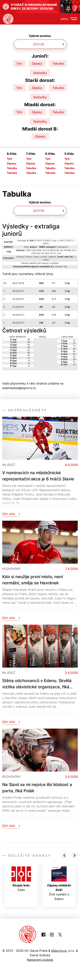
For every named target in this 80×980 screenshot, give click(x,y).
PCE (33, 253)
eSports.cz (59, 951)
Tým (19, 63)
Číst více (11, 514)
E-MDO (47, 241)
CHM (34, 250)
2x (74, 341)
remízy (29, 257)
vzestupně (62, 247)
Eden (21, 879)
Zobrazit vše (61, 267)
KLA (47, 250)
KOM (52, 250)
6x (29, 345)
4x (29, 347)
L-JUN (60, 241)
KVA (57, 250)
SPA (47, 253)
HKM (39, 250)
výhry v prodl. (40, 257)
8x (29, 339)
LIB (61, 250)
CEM (28, 250)
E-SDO (38, 241)
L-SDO (68, 241)
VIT (55, 253)
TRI (51, 253)
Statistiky (40, 73)
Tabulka (58, 63)
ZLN (59, 253)
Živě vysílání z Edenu (59, 884)
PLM (38, 253)
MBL (69, 250)
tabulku (33, 263)
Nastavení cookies (40, 960)
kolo (26, 247)
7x (74, 346)
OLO (74, 250)
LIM (65, 250)
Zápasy (37, 63)
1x (29, 358)
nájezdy (53, 257)
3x (29, 342)
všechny (20, 257)
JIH (43, 250)
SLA (43, 253)
